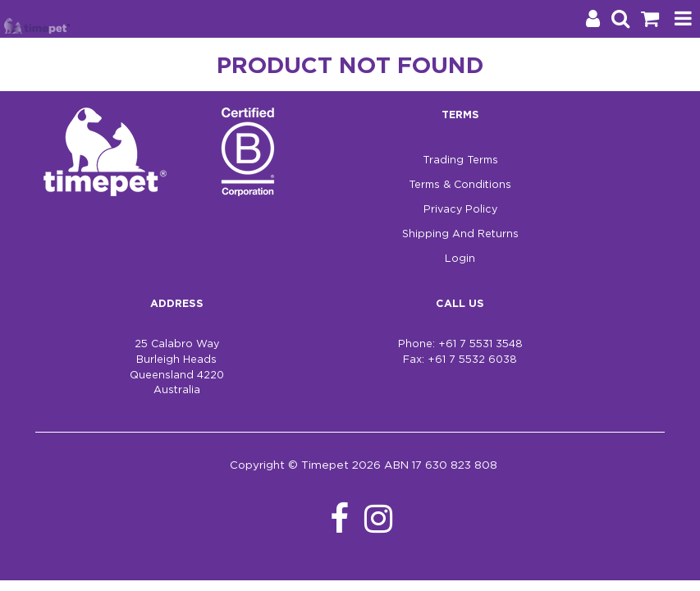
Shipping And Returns (460, 234)
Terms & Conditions (460, 185)
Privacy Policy (460, 210)
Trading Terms (460, 160)
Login (460, 259)
